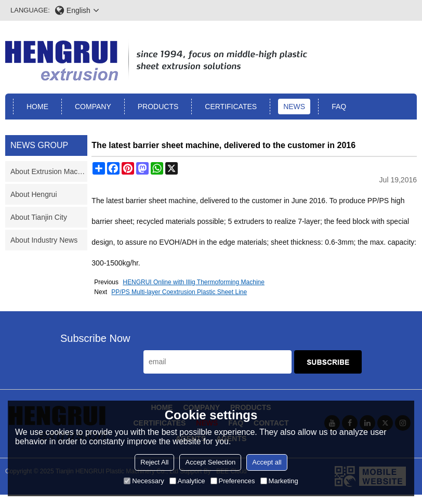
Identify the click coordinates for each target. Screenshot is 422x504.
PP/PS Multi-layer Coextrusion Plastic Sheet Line (179, 292)
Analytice (187, 481)
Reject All (154, 462)
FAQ (339, 107)
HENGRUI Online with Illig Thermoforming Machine (194, 282)
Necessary (144, 481)
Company (93, 107)
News (294, 107)
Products (158, 107)
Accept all (267, 462)
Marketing (279, 481)
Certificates (231, 107)
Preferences (233, 481)
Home (37, 107)
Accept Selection (210, 462)
